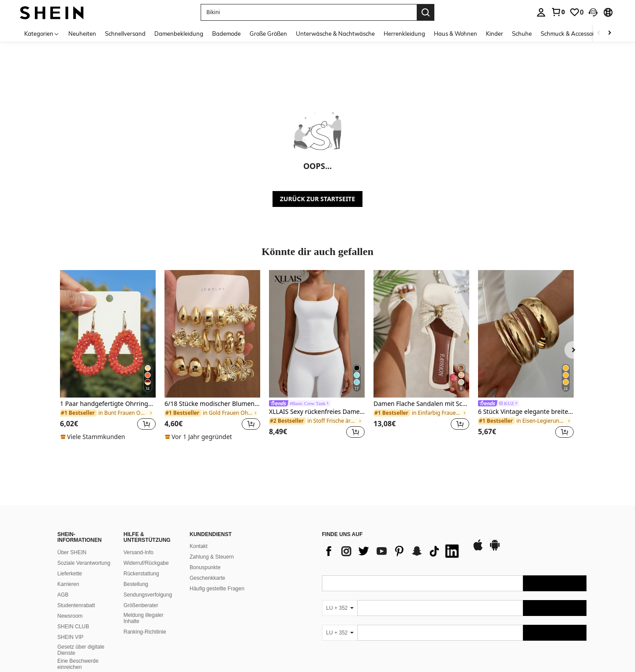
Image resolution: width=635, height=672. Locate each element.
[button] (593, 12)
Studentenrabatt (76, 542)
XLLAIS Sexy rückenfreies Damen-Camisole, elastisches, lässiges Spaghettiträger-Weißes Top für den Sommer (317, 412)
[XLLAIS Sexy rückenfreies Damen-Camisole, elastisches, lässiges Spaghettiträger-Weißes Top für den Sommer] (317, 334)
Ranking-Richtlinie (145, 569)
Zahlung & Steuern (212, 494)
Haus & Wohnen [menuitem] (456, 34)
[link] (558, 12)
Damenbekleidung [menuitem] (179, 34)
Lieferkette (70, 511)
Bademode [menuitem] (226, 34)
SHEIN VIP (70, 574)
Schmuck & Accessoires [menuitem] (571, 34)
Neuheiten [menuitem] (82, 34)
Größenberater (141, 542)
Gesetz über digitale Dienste (81, 587)
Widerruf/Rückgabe (146, 500)
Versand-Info (138, 489)
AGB (63, 532)
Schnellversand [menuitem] (125, 34)
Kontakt (199, 483)
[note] (94, 437)
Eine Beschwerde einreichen (78, 601)
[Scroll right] (609, 33)
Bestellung (136, 521)
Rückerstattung (141, 511)
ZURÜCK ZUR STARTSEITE (318, 199)
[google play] (495, 486)
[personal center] (541, 12)
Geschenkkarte (207, 515)
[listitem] (108, 356)
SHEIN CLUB (73, 563)
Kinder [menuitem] (495, 34)
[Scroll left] (599, 33)
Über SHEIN (72, 489)
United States (136, 655)
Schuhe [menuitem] (522, 34)
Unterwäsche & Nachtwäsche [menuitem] (335, 34)
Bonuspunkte (205, 504)
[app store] (478, 486)
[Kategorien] (42, 33)
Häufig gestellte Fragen (217, 526)
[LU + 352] (340, 545)
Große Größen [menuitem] (268, 34)
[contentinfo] (454, 635)
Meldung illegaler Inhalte (144, 555)
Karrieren (68, 521)
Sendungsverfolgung (148, 532)
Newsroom (70, 553)
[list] (392, 488)
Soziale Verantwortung (84, 500)
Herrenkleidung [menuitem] (404, 34)
